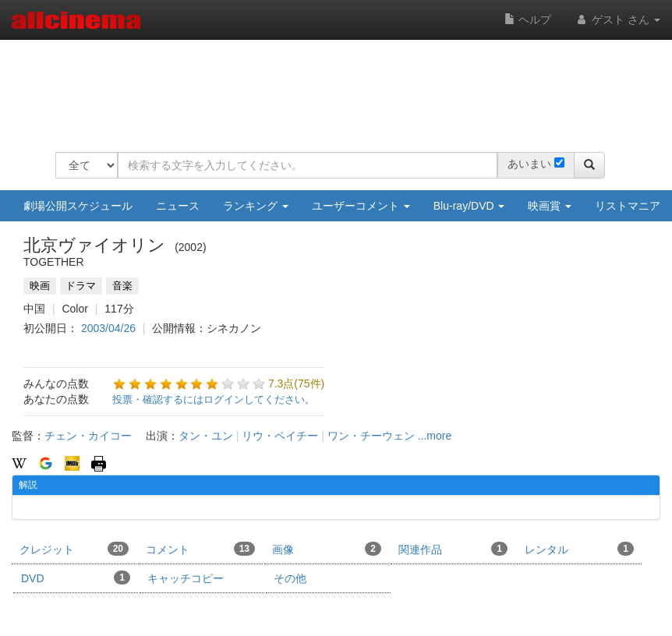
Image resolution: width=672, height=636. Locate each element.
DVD (76, 578)
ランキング (256, 206)
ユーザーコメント (361, 206)
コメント (200, 549)
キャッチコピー (186, 578)
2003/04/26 (108, 328)
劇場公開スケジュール (78, 206)
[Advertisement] (339, 86)
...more (435, 436)
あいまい (529, 164)
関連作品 (453, 549)
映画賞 (550, 206)
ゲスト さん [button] (617, 19)
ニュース (178, 206)
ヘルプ (528, 19)
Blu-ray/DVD (469, 206)
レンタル (579, 549)
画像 (327, 549)
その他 (290, 578)
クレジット (74, 549)
